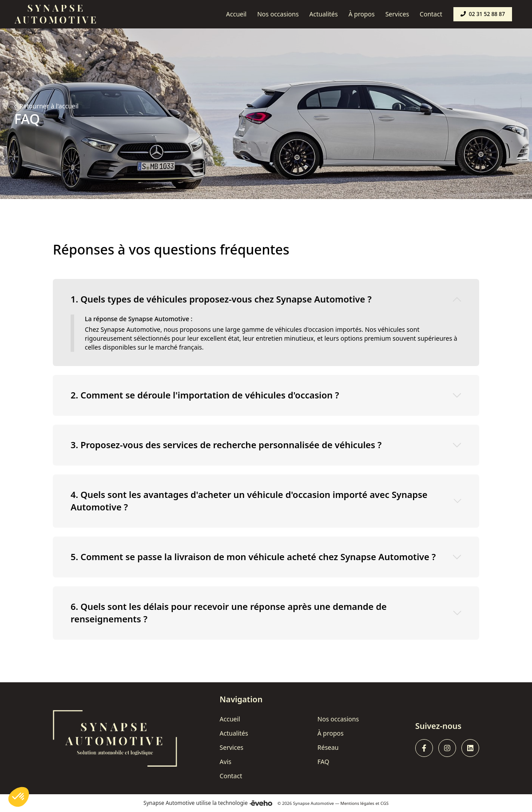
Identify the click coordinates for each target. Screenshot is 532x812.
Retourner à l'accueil (48, 106)
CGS (385, 803)
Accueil (230, 719)
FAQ (324, 762)
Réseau (328, 747)
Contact (231, 776)
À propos (331, 733)
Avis (226, 762)
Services (232, 747)
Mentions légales (357, 803)
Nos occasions (338, 719)
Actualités (234, 733)
